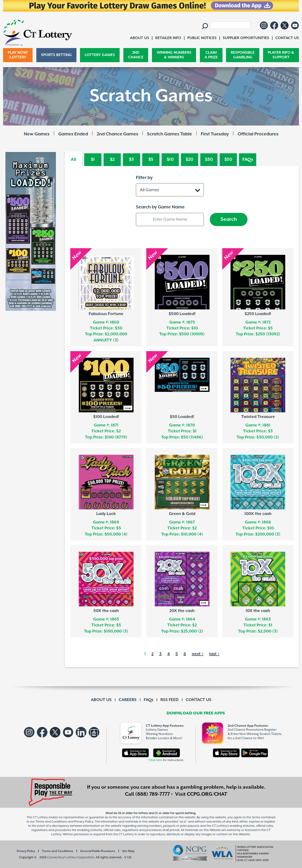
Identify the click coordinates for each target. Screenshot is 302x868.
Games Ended (73, 134)
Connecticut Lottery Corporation (71, 858)
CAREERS (128, 700)
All (73, 160)
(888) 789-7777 (153, 794)
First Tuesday (215, 134)
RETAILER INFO (168, 38)
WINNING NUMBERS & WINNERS (174, 55)
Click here (155, 760)
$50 (228, 160)
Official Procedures (258, 134)
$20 (190, 160)
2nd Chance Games (117, 134)
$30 (209, 160)
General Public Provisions (98, 851)
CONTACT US (199, 700)
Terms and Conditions (58, 851)
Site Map (128, 851)
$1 (93, 160)
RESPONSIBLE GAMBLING (243, 55)
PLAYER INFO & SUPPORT (281, 55)
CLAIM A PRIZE (211, 55)
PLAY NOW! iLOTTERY (18, 55)
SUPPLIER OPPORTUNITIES (246, 38)
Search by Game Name (160, 207)
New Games (37, 134)
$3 (132, 160)
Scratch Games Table (170, 134)
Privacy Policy (26, 851)
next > (198, 654)
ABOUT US (101, 700)
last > (214, 654)
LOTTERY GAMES (100, 55)
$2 (112, 160)
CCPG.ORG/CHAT (207, 794)
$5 (151, 160)
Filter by (144, 178)
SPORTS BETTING (56, 55)
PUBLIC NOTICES (202, 38)
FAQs (248, 160)
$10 (170, 160)
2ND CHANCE (136, 55)
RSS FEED (170, 700)
